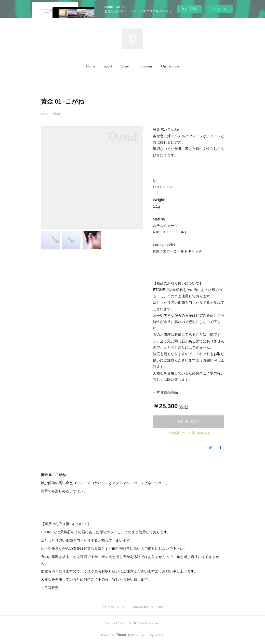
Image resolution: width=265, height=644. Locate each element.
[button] (90, 67)
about (108, 67)
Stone (57, 114)
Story (125, 67)
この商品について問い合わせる (189, 433)
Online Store (170, 67)
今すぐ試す (189, 9)
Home (90, 67)
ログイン (220, 9)
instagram (145, 67)
